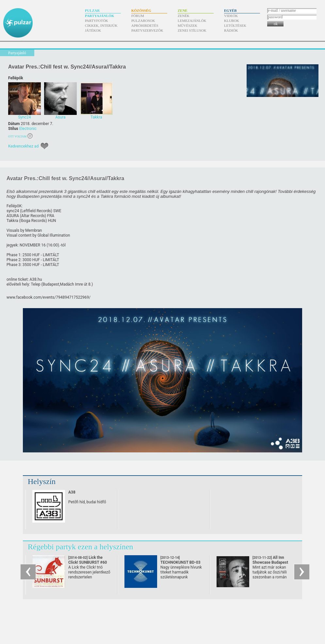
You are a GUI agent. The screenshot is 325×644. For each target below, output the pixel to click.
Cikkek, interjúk (101, 25)
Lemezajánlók (192, 21)
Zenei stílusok (192, 30)
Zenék (184, 16)
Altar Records (33, 216)
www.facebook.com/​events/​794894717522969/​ (49, 297)
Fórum (138, 16)
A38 (72, 492)
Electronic (28, 129)
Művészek (187, 25)
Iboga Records (33, 221)
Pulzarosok (143, 21)
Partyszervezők (147, 30)
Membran (33, 230)
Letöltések (235, 25)
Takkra (12, 221)
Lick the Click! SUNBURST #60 (88, 562)
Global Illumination (54, 235)
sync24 (13, 211)
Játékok (93, 30)
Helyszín (42, 481)
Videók (231, 16)
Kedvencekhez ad (23, 146)
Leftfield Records (36, 211)
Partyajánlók (99, 16)
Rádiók (231, 30)
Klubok (232, 21)
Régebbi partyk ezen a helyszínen (81, 547)
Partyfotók (97, 21)
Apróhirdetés (145, 25)
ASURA (13, 216)
